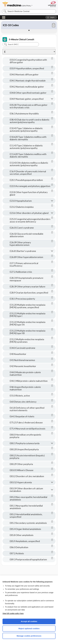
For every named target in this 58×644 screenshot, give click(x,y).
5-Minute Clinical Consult (18, 39)
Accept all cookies (29, 621)
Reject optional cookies (29, 628)
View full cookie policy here (13, 613)
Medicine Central (22, 4)
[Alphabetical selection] (29, 52)
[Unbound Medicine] (52, 4)
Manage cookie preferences (29, 636)
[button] (51, 17)
